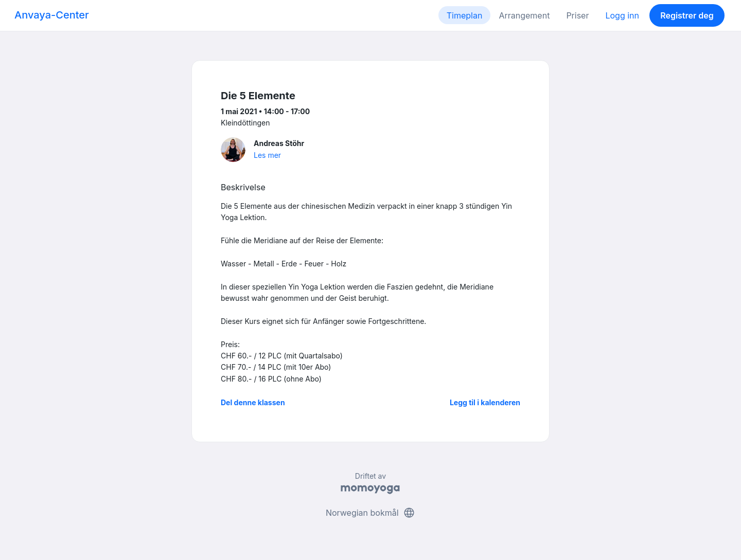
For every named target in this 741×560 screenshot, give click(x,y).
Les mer (267, 155)
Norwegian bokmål (370, 513)
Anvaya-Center (52, 15)
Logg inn (622, 15)
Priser (577, 15)
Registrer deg (687, 15)
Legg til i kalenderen (485, 402)
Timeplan (465, 15)
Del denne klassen (253, 402)
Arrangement (524, 15)
